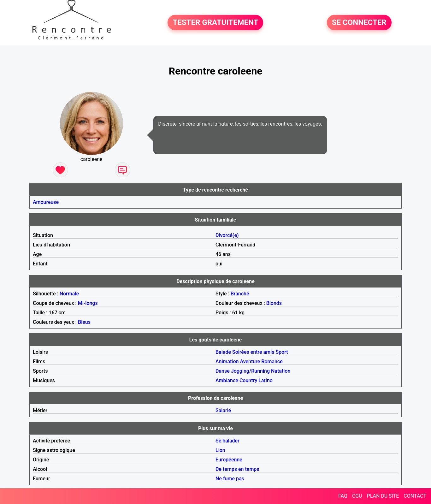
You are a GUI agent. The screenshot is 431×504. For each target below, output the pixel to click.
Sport (282, 352)
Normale (69, 294)
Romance (272, 362)
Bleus (84, 322)
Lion (220, 450)
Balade (223, 352)
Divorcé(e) (227, 235)
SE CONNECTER (359, 23)
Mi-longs (88, 303)
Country (248, 380)
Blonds (274, 303)
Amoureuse (46, 202)
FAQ (343, 496)
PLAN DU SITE (383, 496)
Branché (240, 294)
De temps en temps (237, 469)
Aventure (250, 362)
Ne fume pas (230, 479)
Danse (223, 371)
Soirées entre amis (253, 352)
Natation (281, 371)
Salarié (223, 410)
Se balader (227, 441)
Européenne (229, 460)
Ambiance (227, 380)
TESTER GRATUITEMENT (215, 23)
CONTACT (415, 496)
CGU (357, 496)
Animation (227, 362)
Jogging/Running (250, 371)
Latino (266, 380)
